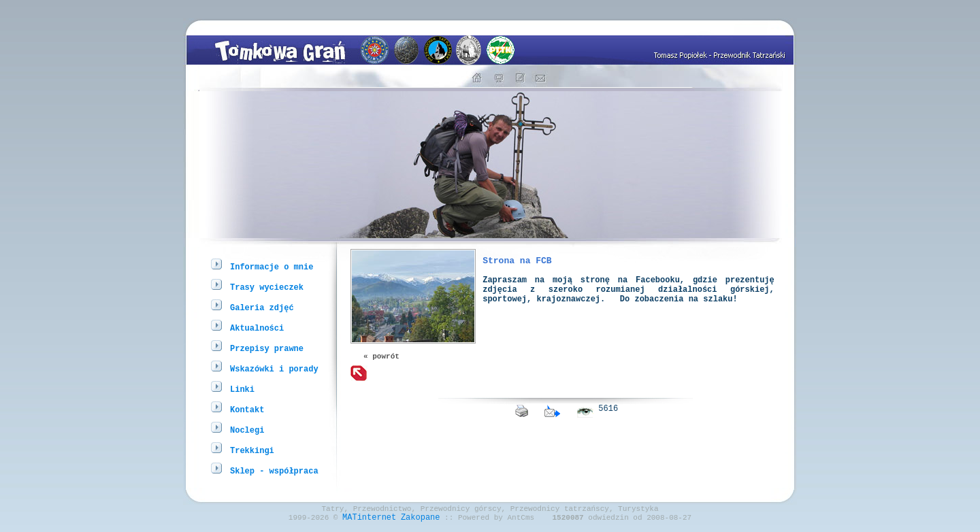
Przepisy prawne (267, 348)
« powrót (381, 358)
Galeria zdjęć (262, 307)
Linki (242, 389)
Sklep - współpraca (274, 470)
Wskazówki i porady (274, 368)
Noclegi (247, 430)
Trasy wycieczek (267, 287)
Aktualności (257, 328)
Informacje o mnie (272, 266)
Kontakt (247, 409)
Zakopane (421, 521)
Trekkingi (252, 450)
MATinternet (369, 521)
